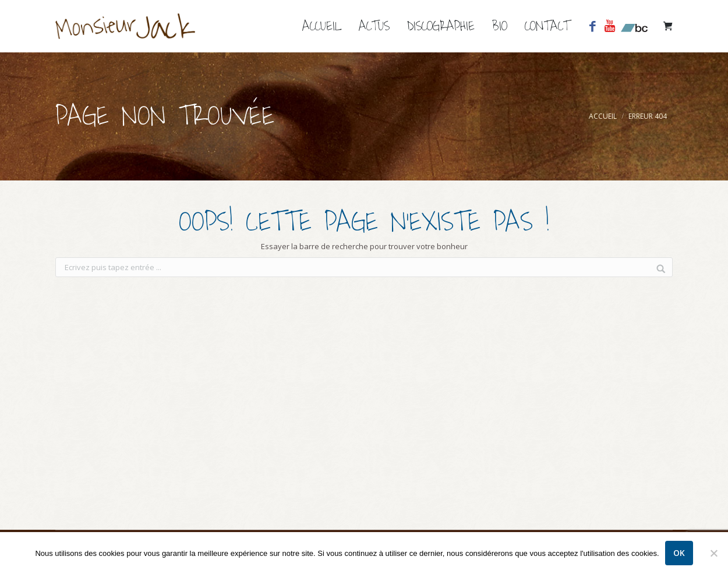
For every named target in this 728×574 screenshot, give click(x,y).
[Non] (713, 553)
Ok (679, 553)
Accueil (603, 116)
